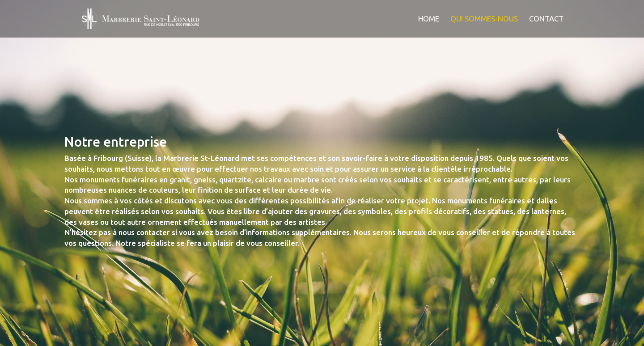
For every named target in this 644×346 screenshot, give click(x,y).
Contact (546, 19)
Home (429, 19)
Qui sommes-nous (484, 19)
